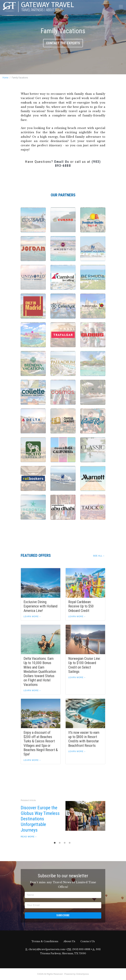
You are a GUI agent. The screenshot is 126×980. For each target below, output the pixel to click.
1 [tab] (56, 844)
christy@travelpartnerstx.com (47, 949)
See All (98, 556)
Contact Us (88, 941)
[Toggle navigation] (121, 7)
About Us (69, 941)
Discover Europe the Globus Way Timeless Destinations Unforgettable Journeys (40, 819)
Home (5, 78)
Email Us (62, 162)
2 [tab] (61, 844)
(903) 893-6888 (81, 949)
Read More (28, 837)
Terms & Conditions (45, 941)
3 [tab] (65, 844)
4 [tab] (70, 844)
